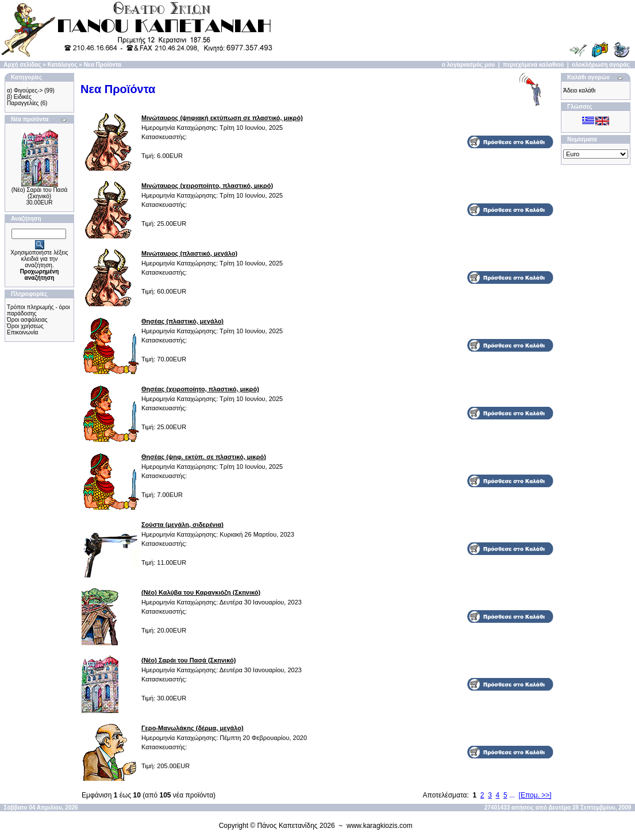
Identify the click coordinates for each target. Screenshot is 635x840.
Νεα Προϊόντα (103, 65)
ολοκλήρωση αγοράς (601, 65)
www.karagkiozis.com (380, 826)
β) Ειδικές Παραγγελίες (23, 100)
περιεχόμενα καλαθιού (533, 65)
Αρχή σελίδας (22, 65)
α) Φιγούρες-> (25, 90)
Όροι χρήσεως (25, 326)
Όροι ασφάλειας (27, 320)
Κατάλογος (63, 65)
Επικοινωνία (22, 332)
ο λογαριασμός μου (468, 65)
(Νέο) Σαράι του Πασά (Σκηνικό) (40, 193)
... (512, 795)
